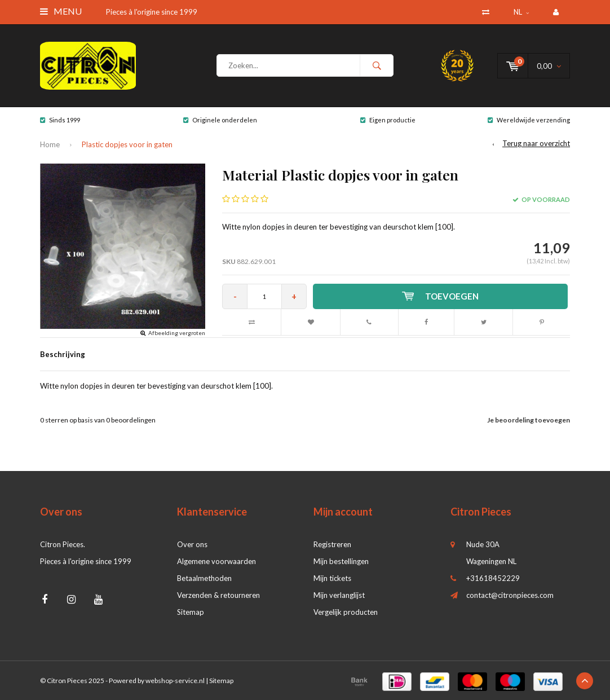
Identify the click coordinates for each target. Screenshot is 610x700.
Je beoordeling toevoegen (529, 420)
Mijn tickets (332, 578)
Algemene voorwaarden (216, 561)
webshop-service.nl (175, 681)
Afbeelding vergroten (177, 333)
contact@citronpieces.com (510, 595)
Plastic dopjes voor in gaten (127, 144)
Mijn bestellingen (341, 561)
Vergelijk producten (346, 612)
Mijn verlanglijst (339, 595)
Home (50, 144)
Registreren (332, 544)
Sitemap (191, 612)
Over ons (192, 544)
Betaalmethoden (204, 578)
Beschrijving (63, 354)
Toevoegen (440, 296)
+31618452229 (493, 578)
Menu (61, 11)
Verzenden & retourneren (218, 595)
